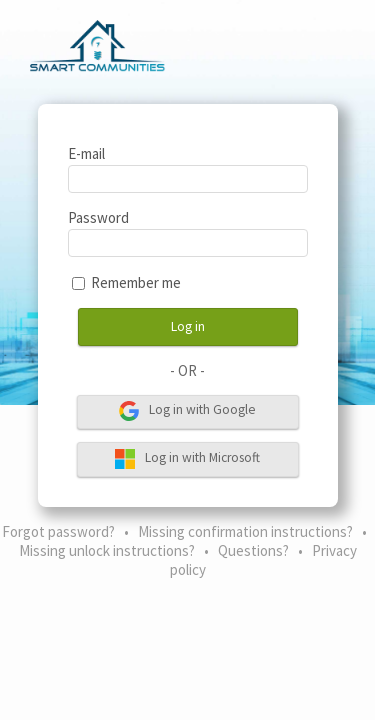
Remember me (136, 282)
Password (98, 217)
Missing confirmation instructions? (245, 531)
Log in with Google (187, 411)
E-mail (86, 153)
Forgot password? (58, 531)
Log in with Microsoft (187, 459)
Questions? (253, 550)
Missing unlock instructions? (107, 550)
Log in (188, 326)
